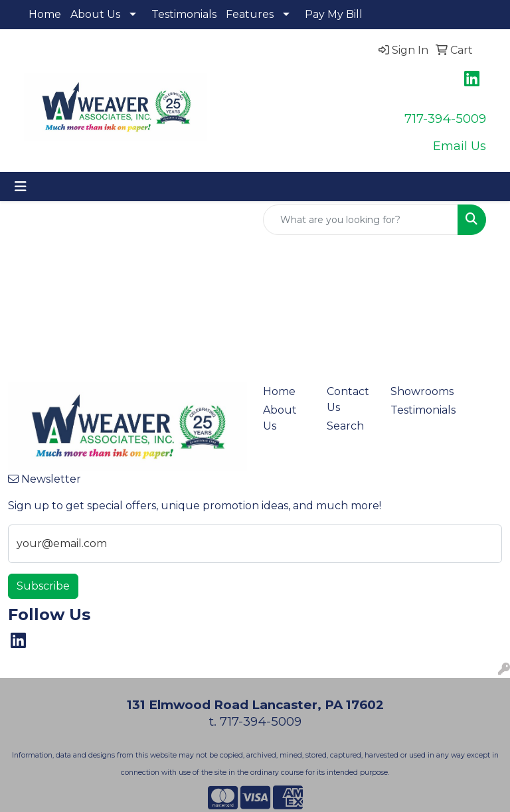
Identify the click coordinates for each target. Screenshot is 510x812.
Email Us (460, 146)
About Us (95, 14)
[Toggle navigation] (21, 187)
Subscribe (43, 586)
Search (345, 426)
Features (250, 14)
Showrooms (414, 391)
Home (45, 14)
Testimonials (184, 14)
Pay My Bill (334, 14)
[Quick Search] (361, 220)
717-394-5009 (445, 119)
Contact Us (348, 399)
